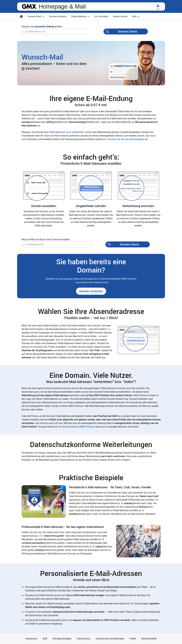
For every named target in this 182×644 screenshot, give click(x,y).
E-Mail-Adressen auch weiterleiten (66, 132)
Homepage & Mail (62, 7)
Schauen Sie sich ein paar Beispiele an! (127, 139)
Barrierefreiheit (149, 639)
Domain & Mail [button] (37, 17)
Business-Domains (58, 16)
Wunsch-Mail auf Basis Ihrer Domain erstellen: (46, 239)
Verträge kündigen (62, 639)
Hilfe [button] (136, 17)
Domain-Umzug (120, 16)
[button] (91, 291)
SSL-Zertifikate (101, 16)
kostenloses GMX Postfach (81, 427)
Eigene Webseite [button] (81, 17)
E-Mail (133, 639)
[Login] (158, 6)
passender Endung (44, 26)
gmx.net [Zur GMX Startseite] (29, 7)
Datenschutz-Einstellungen (110, 639)
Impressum (31, 639)
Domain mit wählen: (42, 26)
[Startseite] (21, 16)
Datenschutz (84, 639)
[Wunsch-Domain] (55, 31)
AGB (45, 639)
